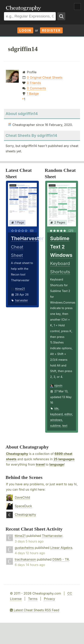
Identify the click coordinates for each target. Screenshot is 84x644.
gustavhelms (24, 548)
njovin (58, 385)
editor (68, 414)
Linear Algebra (61, 548)
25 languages (64, 459)
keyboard (57, 414)
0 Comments (36, 88)
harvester (21, 300)
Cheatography (17, 454)
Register (51, 30)
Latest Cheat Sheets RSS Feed (35, 610)
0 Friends (34, 83)
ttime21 (20, 289)
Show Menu (77, 7)
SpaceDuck (23, 506)
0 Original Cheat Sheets (45, 77)
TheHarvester (52, 536)
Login (25, 30)
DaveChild (22, 497)
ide (56, 408)
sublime (55, 426)
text (65, 426)
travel (40, 464)
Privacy (49, 599)
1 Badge (33, 94)
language (57, 464)
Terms (33, 599)
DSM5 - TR (61, 559)
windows (56, 420)
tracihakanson (25, 559)
